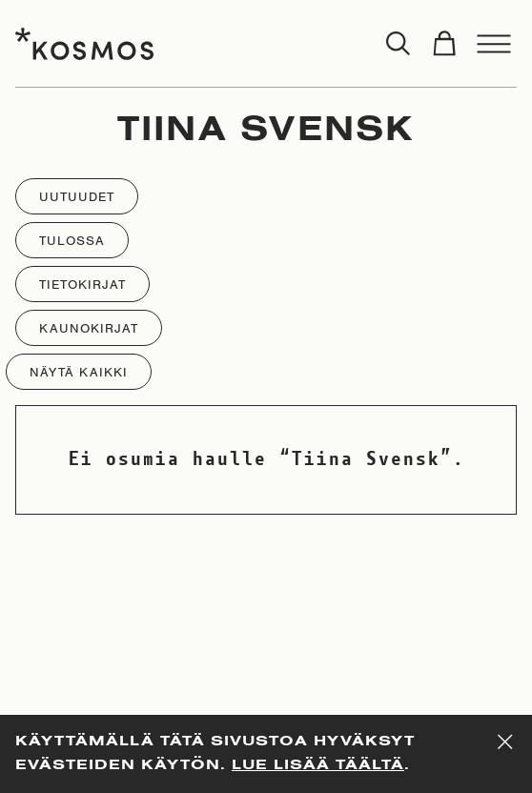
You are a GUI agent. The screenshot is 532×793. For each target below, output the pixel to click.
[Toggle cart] (444, 44)
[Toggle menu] (494, 44)
